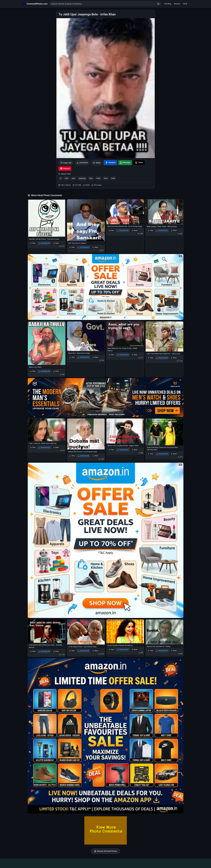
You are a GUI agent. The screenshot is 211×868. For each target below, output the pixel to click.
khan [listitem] (106, 178)
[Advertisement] (106, 863)
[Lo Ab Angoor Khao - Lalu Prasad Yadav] (86, 632)
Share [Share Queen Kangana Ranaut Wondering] (135, 650)
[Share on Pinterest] (65, 169)
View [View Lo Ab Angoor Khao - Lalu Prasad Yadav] (72, 651)
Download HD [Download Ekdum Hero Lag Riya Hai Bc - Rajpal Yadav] (123, 450)
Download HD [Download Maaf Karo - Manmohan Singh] (83, 357)
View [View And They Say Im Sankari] (72, 247)
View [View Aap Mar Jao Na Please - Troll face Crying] (33, 243)
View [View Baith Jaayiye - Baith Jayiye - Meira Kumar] (151, 230)
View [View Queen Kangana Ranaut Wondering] (111, 650)
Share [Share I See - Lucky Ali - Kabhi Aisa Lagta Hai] (56, 447)
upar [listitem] (73, 178)
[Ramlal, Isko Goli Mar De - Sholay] (164, 632)
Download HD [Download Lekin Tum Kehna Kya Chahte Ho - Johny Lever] (162, 358)
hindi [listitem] (113, 178)
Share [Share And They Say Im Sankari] (95, 247)
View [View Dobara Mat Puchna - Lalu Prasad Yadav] (72, 456)
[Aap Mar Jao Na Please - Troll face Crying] (47, 218)
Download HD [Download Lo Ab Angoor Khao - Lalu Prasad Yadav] (83, 651)
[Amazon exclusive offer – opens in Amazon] (106, 736)
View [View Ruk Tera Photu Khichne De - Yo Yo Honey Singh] (111, 230)
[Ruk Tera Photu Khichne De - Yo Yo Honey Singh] (125, 212)
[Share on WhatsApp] (125, 163)
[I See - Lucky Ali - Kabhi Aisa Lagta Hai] (47, 430)
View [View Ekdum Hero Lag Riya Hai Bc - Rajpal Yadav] (111, 450)
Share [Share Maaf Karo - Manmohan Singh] (95, 357)
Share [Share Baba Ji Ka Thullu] (56, 371)
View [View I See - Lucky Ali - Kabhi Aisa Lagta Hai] (33, 447)
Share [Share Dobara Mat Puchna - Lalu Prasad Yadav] (95, 456)
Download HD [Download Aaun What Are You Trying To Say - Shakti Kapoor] (123, 355)
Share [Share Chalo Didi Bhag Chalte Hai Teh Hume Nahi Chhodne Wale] (174, 454)
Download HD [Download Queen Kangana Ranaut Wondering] (123, 650)
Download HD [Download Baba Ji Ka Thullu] (44, 371)
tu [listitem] (61, 178)
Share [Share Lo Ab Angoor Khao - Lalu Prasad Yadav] (95, 651)
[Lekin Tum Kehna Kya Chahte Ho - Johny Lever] (164, 336)
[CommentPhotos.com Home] (35, 4)
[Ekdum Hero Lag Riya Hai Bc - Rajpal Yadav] (125, 431)
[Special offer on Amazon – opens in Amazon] (106, 287)
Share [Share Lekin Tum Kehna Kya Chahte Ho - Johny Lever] (174, 358)
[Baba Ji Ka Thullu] (47, 343)
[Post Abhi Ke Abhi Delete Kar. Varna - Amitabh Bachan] (47, 631)
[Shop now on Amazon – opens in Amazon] (106, 540)
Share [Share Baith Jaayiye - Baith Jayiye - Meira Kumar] (174, 230)
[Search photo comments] (102, 4)
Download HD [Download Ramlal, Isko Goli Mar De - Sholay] (162, 651)
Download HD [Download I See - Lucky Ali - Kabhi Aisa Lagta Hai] (44, 447)
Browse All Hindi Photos (106, 851)
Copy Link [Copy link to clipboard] (66, 163)
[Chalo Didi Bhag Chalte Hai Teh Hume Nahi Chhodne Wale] (164, 432)
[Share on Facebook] (110, 163)
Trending (168, 4)
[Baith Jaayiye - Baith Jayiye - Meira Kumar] (164, 212)
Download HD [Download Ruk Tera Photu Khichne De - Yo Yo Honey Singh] (123, 230)
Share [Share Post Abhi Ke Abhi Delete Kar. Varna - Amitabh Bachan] (56, 651)
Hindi (185, 4)
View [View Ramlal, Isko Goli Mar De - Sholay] (151, 651)
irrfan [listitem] (98, 178)
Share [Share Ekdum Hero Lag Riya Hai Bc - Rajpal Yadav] (135, 450)
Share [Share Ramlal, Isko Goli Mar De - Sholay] (174, 651)
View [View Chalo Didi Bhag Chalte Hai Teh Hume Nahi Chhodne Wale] (151, 454)
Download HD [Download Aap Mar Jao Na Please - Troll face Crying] (44, 243)
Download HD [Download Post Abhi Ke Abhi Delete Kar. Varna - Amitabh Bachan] (44, 651)
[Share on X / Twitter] (139, 163)
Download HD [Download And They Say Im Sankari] (83, 247)
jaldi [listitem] (67, 178)
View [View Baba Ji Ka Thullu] (33, 371)
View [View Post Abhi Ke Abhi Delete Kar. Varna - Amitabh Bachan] (33, 651)
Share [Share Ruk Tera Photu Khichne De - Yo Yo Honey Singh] (135, 230)
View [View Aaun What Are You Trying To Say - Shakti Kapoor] (111, 355)
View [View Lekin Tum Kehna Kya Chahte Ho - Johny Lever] (151, 358)
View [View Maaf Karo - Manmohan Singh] (72, 357)
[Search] (158, 4)
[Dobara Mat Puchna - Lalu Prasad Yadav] (86, 434)
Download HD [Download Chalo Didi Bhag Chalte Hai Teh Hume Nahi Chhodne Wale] (162, 454)
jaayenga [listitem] (82, 178)
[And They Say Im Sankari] (86, 220)
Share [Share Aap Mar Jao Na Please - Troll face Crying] (56, 243)
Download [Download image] (82, 163)
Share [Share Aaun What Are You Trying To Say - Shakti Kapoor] (135, 355)
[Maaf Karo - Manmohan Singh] (86, 336)
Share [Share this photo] (97, 163)
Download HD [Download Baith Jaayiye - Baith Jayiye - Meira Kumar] (162, 230)
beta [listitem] (91, 178)
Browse (177, 4)
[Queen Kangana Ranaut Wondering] (125, 631)
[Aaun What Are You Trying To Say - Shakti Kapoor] (125, 334)
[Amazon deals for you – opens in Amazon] (106, 398)
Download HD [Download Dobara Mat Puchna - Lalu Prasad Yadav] (83, 456)
